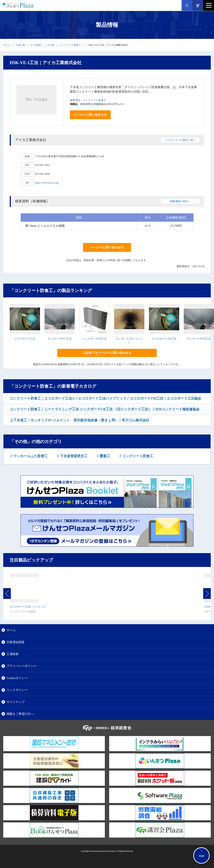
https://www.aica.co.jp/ (47, 183)
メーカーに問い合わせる (90, 115)
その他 (51, 45)
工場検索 (13, 654)
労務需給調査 (16, 642)
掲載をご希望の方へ (20, 714)
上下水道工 (36, 45)
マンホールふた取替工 (30, 456)
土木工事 (20, 45)
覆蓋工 (104, 456)
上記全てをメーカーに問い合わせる (107, 353)
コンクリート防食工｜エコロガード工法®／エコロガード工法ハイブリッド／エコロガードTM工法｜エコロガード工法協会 (105, 398)
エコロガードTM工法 (164, 339)
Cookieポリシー (17, 678)
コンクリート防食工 (70, 45)
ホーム (7, 45)
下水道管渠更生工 (73, 456)
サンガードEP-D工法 (199, 339)
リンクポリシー (17, 690)
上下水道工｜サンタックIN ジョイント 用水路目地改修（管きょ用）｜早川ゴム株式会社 (80, 420)
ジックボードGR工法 (95, 339)
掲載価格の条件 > (180, 201)
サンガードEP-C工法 (60, 339)
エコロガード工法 (25, 339)
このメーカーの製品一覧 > (180, 140)
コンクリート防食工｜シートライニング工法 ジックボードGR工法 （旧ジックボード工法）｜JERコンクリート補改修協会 (105, 409)
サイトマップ (16, 702)
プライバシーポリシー (22, 666)
